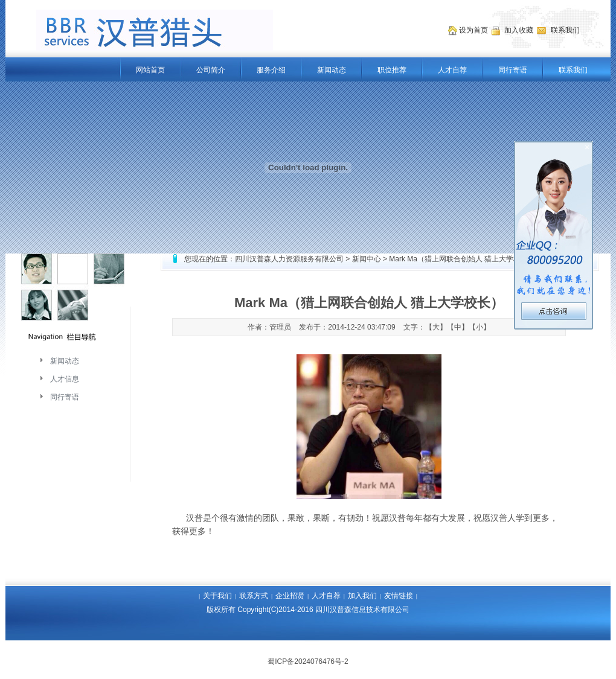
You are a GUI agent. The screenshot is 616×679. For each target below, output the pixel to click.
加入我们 (362, 596)
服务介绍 (271, 70)
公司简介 (211, 70)
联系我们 (573, 70)
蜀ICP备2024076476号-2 (308, 661)
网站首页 (150, 70)
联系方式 (254, 596)
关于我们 (217, 596)
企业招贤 (290, 596)
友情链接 (399, 596)
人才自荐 (452, 70)
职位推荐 (392, 70)
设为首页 (474, 30)
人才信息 (65, 379)
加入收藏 (520, 30)
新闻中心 (367, 259)
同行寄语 (513, 70)
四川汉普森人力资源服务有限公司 (289, 259)
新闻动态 (332, 70)
